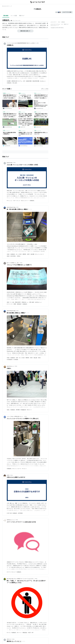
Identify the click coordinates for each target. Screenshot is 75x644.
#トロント (24, 469)
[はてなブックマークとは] (11, 89)
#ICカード (29, 410)
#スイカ (9, 633)
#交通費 (9, 81)
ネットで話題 (14, 16)
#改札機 (32, 254)
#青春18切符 (18, 302)
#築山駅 (35, 358)
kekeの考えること (10, 366)
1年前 (14, 163)
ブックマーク (7, 93)
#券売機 (18, 410)
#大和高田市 (10, 360)
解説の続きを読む (25, 31)
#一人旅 (12, 302)
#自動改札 (9, 83)
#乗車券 (24, 254)
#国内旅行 (19, 304)
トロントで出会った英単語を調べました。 (15, 416)
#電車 (15, 304)
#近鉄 (8, 254)
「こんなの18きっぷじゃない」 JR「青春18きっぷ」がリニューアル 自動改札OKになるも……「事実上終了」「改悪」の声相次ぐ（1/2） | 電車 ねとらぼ (25, 97)
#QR (17, 358)
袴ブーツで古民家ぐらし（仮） (13, 263)
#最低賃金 (25, 633)
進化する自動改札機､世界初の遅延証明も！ (9, 133)
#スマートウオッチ (11, 572)
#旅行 (8, 302)
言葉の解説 (6, 16)
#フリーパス (10, 304)
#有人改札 (15, 83)
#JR (24, 81)
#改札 (8, 410)
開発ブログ (66, 24)
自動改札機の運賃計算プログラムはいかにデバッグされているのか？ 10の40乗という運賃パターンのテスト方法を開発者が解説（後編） (41, 97)
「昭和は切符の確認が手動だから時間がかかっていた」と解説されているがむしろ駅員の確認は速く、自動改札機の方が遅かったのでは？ (41, 115)
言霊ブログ (9, 639)
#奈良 (39, 358)
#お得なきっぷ (38, 302)
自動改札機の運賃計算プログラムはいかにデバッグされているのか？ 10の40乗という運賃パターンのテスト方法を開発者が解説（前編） (10, 97)
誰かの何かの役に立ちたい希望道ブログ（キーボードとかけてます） (20, 579)
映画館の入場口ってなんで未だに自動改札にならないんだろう (25, 134)
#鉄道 (8, 256)
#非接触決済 (23, 410)
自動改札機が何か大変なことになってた (41, 133)
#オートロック (17, 201)
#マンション (10, 201)
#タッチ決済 (19, 254)
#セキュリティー (25, 201)
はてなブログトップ (55, 25)
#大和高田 (16, 360)
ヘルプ (62, 24)
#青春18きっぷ (25, 302)
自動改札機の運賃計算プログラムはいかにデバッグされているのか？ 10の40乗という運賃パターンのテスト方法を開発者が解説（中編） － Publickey (10, 115)
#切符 (28, 254)
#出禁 (29, 633)
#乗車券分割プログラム (17, 81)
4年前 (36, 579)
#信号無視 (20, 513)
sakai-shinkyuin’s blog (11, 207)
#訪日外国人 (13, 256)
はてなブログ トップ (7, 6)
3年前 (16, 366)
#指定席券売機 (36, 81)
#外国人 (19, 256)
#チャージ (19, 633)
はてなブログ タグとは (55, 24)
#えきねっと (43, 81)
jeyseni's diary (10, 163)
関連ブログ (22, 16)
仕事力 (8, 475)
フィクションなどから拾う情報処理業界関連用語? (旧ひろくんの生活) (21, 43)
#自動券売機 (29, 81)
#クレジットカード (39, 254)
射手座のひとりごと (11, 520)
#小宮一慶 (9, 513)
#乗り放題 (32, 302)
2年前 (17, 207)
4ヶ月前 (37, 43)
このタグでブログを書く (67, 12)
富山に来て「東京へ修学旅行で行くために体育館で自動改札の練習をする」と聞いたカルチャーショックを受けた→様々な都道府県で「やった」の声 (25, 115)
